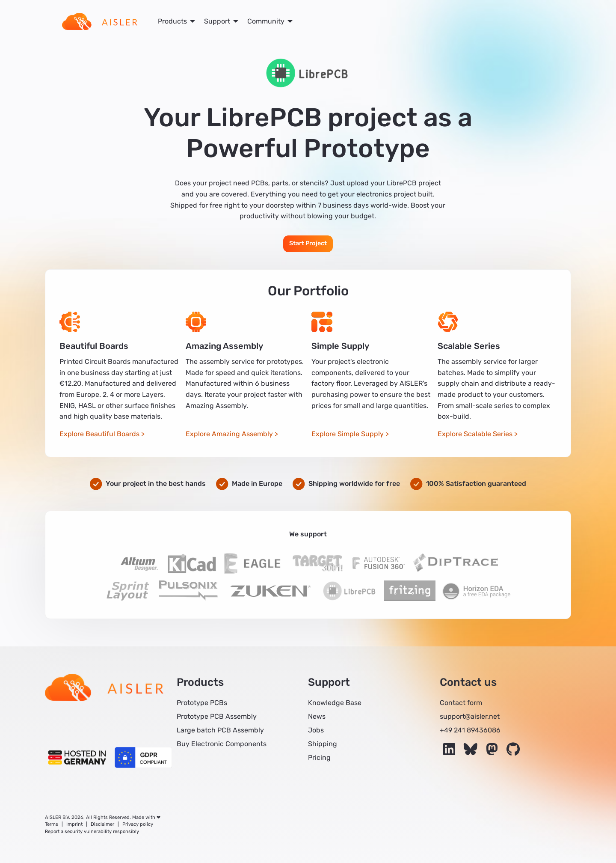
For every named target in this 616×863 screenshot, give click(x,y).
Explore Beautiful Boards (99, 434)
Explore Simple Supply (348, 434)
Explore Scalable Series (475, 434)
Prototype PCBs (202, 703)
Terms (52, 824)
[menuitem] (100, 21)
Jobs (316, 730)
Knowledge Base (335, 703)
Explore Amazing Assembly (229, 434)
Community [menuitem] (266, 21)
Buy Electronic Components (222, 744)
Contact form (461, 703)
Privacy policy (138, 824)
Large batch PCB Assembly (220, 730)
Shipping (323, 744)
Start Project (308, 243)
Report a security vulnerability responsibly (92, 832)
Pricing (319, 757)
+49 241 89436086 (470, 730)
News (317, 716)
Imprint (74, 824)
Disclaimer (102, 824)
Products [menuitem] (172, 21)
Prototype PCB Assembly (217, 716)
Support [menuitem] (217, 21)
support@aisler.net (470, 716)
